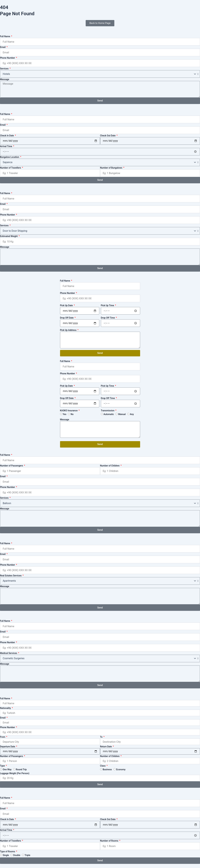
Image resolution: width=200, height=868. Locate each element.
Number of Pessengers (12, 756)
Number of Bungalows (112, 168)
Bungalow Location (10, 157)
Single (6, 855)
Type (3, 766)
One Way (7, 769)
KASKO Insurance (69, 411)
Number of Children (110, 466)
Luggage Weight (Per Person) (15, 773)
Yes (64, 414)
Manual (122, 414)
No (72, 414)
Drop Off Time (108, 318)
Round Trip (21, 769)
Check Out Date (108, 136)
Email (3, 47)
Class (103, 766)
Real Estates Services (11, 576)
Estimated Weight (9, 236)
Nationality (6, 708)
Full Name (5, 36)
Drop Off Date (67, 318)
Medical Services (9, 653)
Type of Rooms (8, 851)
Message (5, 79)
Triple (28, 855)
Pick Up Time (108, 305)
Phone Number (8, 58)
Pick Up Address (69, 330)
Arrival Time (6, 146)
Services (5, 69)
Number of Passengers (12, 466)
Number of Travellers (11, 168)
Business (107, 769)
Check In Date (7, 136)
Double (17, 855)
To (102, 737)
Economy (121, 769)
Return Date (106, 747)
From (3, 737)
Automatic (109, 414)
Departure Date (8, 747)
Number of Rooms (110, 841)
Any (132, 414)
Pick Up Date (67, 305)
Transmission (108, 411)
